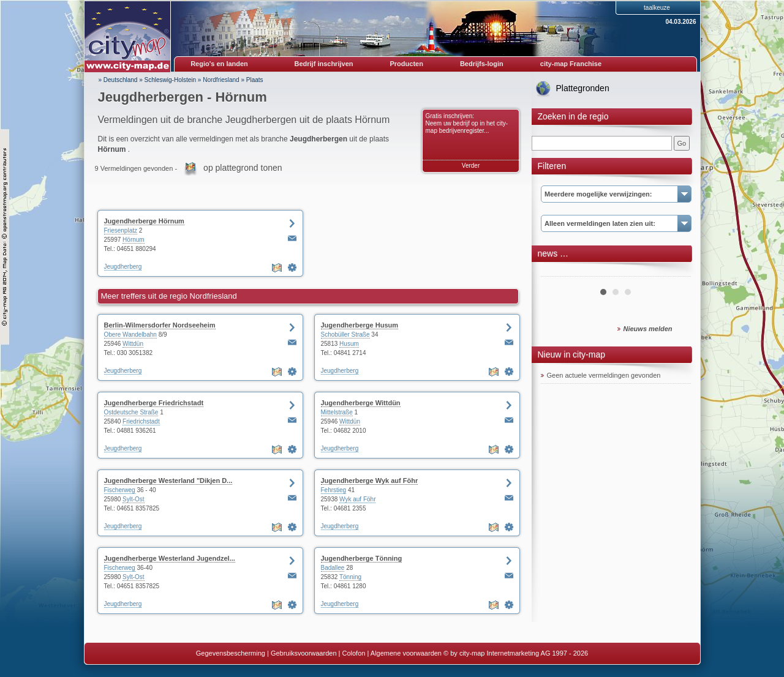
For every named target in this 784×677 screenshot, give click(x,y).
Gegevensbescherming (231, 653)
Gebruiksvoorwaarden (304, 653)
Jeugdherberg (123, 267)
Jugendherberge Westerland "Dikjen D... (168, 481)
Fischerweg (120, 490)
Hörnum (134, 240)
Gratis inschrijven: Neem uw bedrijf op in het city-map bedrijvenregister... (467, 123)
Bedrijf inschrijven (324, 64)
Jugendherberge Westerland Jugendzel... (170, 558)
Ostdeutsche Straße (131, 412)
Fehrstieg (334, 490)
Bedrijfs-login (482, 64)
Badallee (333, 568)
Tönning (350, 577)
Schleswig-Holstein (170, 80)
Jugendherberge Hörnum (144, 221)
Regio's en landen (219, 64)
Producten (406, 64)
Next (675, 272)
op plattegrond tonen (243, 168)
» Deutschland (118, 80)
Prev (557, 272)
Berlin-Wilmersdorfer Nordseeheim (160, 325)
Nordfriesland (221, 80)
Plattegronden (583, 88)
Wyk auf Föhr (357, 499)
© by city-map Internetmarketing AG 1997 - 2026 (516, 653)
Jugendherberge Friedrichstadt (154, 403)
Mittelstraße (337, 412)
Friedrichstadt (141, 421)
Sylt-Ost (134, 499)
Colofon (354, 653)
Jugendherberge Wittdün (361, 403)
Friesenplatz (121, 230)
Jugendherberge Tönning (362, 558)
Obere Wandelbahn (130, 335)
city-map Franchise (571, 64)
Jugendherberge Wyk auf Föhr (370, 481)
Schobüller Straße (345, 335)
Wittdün (133, 344)
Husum (349, 344)
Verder (471, 166)
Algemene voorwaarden (406, 653)
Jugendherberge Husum (360, 325)
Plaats (255, 80)
